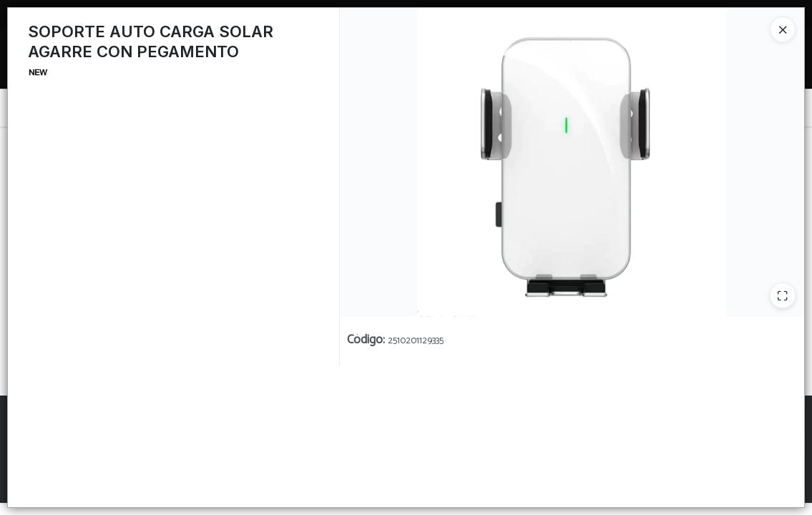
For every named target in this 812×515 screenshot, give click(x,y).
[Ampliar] (783, 295)
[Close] (783, 29)
